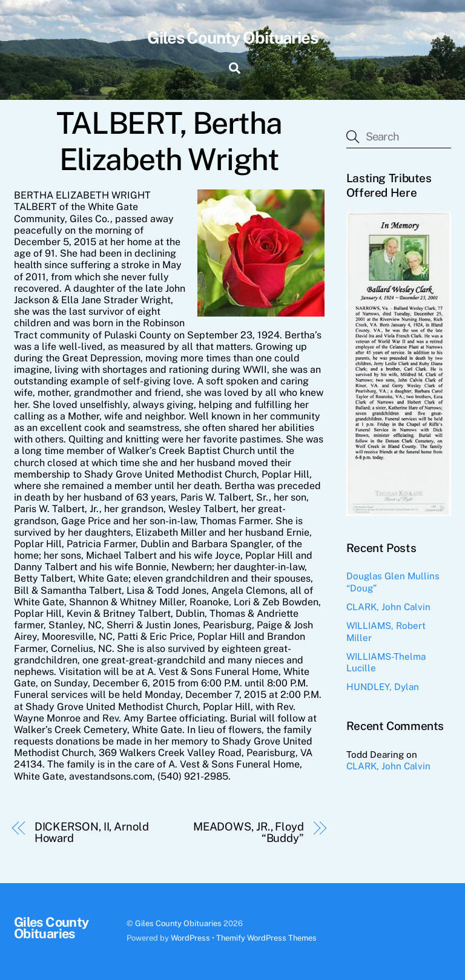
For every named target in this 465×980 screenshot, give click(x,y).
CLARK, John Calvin (388, 607)
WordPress (190, 938)
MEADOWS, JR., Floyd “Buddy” (249, 832)
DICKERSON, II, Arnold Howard (92, 832)
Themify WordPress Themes (266, 938)
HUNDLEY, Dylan (383, 687)
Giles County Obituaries (178, 923)
